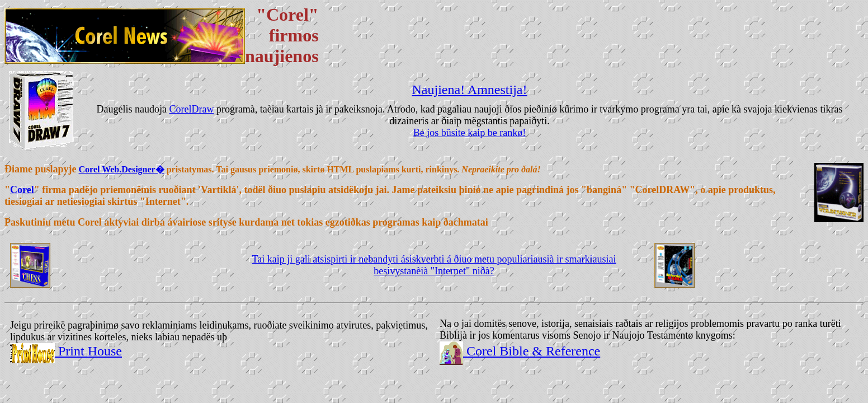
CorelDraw (191, 109)
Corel (22, 190)
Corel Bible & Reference (532, 351)
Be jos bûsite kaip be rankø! (470, 133)
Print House (88, 351)
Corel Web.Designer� (122, 169)
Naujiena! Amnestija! (470, 90)
